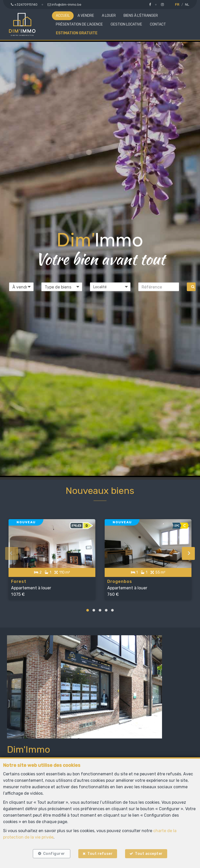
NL (187, 5)
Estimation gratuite (77, 33)
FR (177, 5)
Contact (158, 24)
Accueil (63, 16)
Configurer (53, 853)
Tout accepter (150, 853)
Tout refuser (100, 853)
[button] (110, 287)
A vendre (86, 16)
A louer (109, 16)
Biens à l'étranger (141, 16)
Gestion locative (126, 24)
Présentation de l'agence (79, 24)
